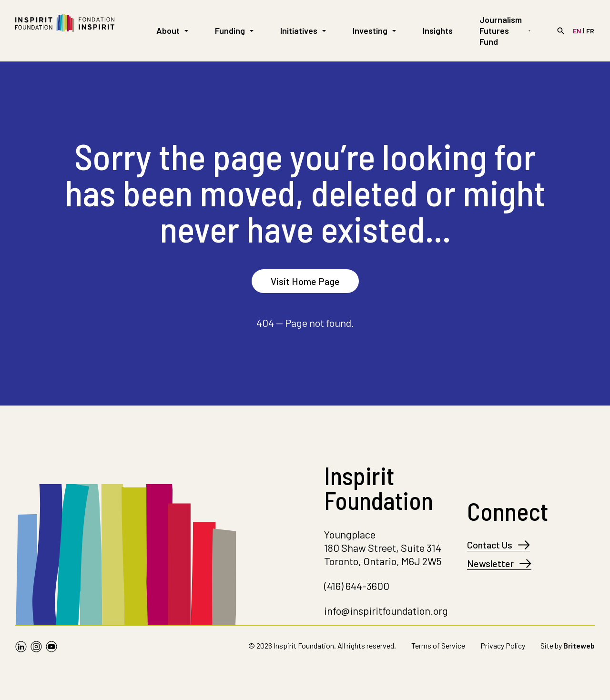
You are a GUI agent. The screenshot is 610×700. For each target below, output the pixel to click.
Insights (438, 30)
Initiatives (303, 30)
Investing (374, 30)
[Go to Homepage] (65, 31)
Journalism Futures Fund (505, 30)
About (172, 30)
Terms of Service (438, 645)
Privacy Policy (503, 645)
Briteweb (579, 645)
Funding (234, 30)
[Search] (561, 31)
